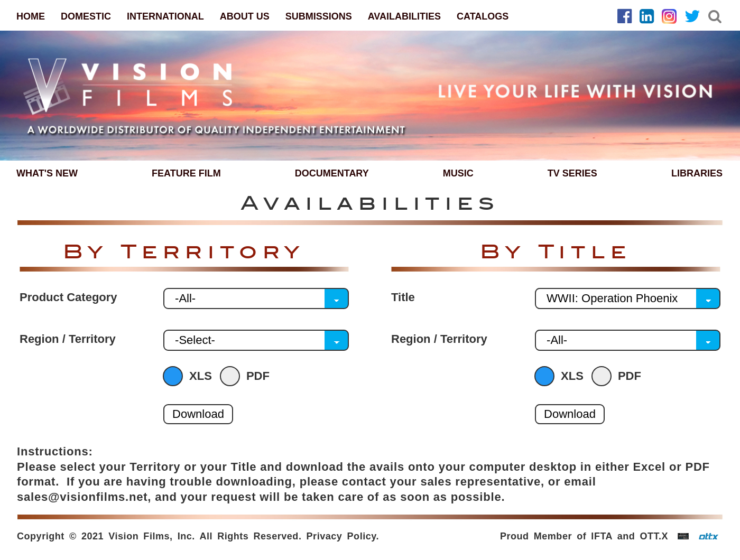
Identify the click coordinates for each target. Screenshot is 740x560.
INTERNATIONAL (165, 16)
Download (198, 414)
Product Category (68, 297)
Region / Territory (68, 339)
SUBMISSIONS (319, 16)
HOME (31, 16)
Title (403, 297)
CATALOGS (483, 16)
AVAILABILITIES (404, 16)
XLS (190, 376)
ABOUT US (245, 16)
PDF (247, 376)
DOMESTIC (86, 16)
